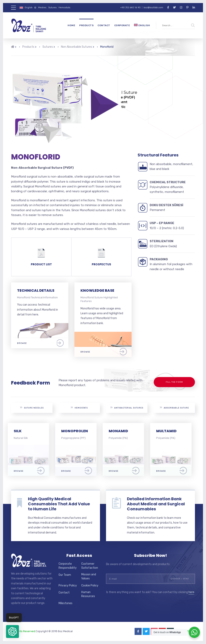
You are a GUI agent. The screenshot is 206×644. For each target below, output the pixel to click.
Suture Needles (32, 408)
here (191, 592)
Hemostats (64, 8)
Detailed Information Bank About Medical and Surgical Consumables (156, 504)
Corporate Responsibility (68, 566)
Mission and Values (89, 576)
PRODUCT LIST (41, 264)
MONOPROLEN (78, 431)
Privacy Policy (68, 586)
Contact (104, 25)
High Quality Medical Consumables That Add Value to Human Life (59, 504)
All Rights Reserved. (23, 631)
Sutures (52, 8)
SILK (21, 431)
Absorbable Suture (174, 408)
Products (86, 25)
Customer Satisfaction (90, 566)
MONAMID (122, 431)
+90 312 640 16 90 (130, 8)
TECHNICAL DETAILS (36, 290)
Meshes (42, 8)
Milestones (65, 603)
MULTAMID (170, 431)
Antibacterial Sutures (127, 408)
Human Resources (88, 594)
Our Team (65, 575)
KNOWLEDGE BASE (97, 290)
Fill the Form (174, 382)
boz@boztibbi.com (153, 8)
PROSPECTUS (101, 264)
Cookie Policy (90, 586)
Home (71, 25)
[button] (12, 632)
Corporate (122, 25)
